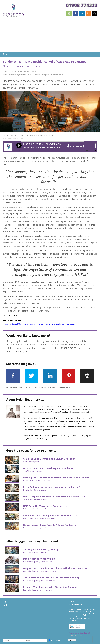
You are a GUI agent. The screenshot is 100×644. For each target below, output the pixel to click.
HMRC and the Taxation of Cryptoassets (45, 506)
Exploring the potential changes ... (35, 490)
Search (5, 605)
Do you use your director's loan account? (37, 481)
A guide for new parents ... (32, 462)
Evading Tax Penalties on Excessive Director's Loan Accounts (56, 478)
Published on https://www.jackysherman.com (39, 590)
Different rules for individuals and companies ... (39, 509)
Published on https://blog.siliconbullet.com (38, 562)
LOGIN (72, 640)
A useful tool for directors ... (33, 471)
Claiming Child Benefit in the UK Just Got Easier (49, 459)
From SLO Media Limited (76, 635)
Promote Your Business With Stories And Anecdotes (51, 587)
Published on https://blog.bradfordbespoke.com (39, 581)
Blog (4, 602)
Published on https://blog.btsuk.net (35, 552)
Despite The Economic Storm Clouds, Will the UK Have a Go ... (56, 568)
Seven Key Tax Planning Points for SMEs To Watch (50, 515)
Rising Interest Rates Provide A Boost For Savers (49, 525)
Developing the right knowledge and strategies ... (40, 518)
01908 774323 (82, 5)
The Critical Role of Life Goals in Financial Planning (51, 578)
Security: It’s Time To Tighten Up (41, 549)
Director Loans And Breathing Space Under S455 (49, 468)
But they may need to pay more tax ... (36, 528)
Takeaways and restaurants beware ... (36, 499)
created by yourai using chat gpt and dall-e (13, 138)
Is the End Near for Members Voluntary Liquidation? (52, 487)
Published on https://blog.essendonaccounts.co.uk (40, 571)
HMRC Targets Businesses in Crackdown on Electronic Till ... (55, 497)
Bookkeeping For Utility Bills (39, 559)
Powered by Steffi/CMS (79, 633)
